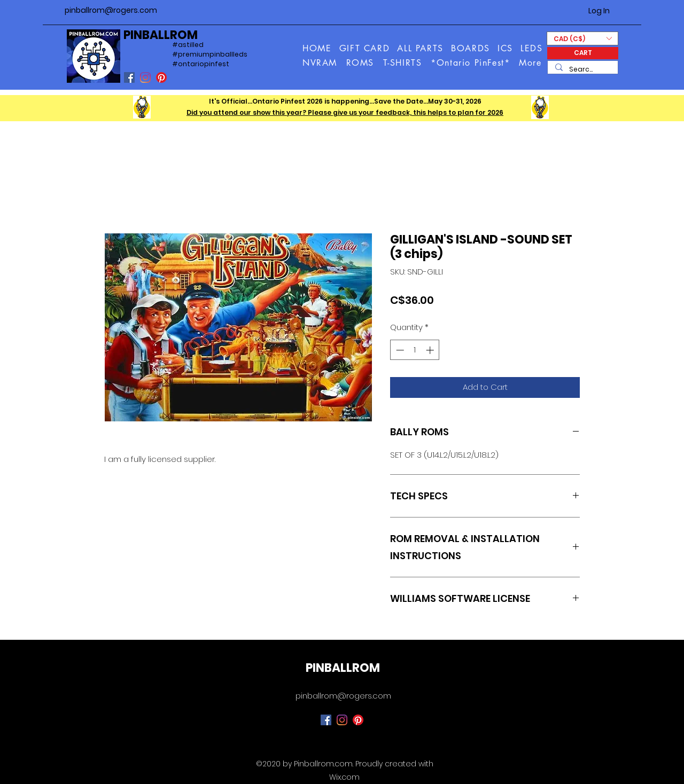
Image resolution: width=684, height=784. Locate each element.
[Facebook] (129, 77)
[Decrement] (399, 350)
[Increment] (431, 350)
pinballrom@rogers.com (111, 10)
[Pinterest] (161, 77)
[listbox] (582, 38)
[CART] (583, 53)
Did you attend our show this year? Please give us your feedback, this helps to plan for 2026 (345, 112)
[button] (531, 63)
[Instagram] (145, 77)
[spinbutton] (415, 350)
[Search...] (582, 70)
